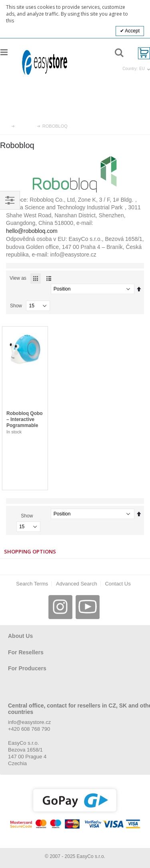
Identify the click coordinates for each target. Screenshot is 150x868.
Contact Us (118, 584)
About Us (20, 636)
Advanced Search (77, 584)
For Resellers (26, 652)
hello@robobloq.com (32, 231)
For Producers (27, 668)
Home (7, 126)
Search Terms (32, 584)
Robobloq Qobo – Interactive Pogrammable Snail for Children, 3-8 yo (25, 425)
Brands (26, 126)
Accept (132, 31)
